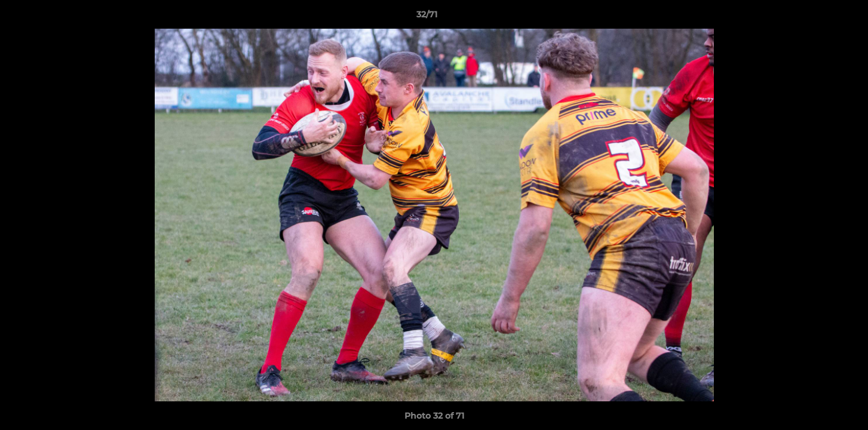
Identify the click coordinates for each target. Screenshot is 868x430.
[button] (818, 17)
